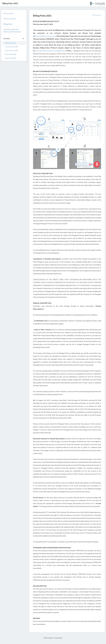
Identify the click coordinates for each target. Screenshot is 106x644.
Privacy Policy (9, 13)
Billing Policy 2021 (10, 43)
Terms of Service (10, 19)
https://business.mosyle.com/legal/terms (50, 51)
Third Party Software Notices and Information (12, 30)
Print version (97, 15)
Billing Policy (8, 24)
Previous (7, 38)
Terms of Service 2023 (11, 47)
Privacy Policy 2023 (11, 54)
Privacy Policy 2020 (11, 58)
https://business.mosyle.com (46, 36)
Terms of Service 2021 (11, 51)
